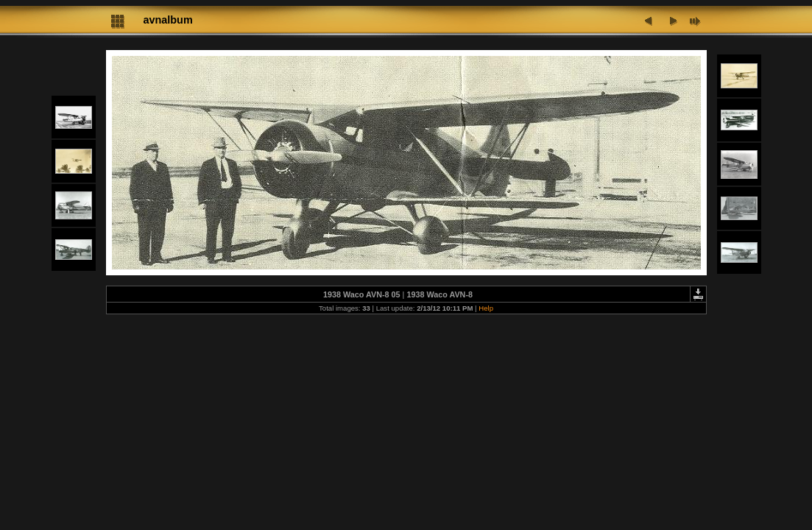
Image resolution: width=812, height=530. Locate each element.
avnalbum (168, 20)
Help (486, 308)
